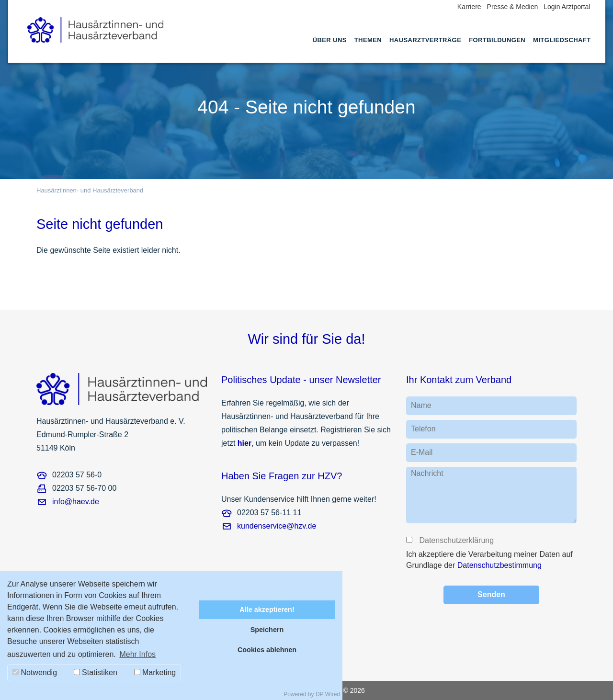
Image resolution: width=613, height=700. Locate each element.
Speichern (267, 630)
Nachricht (427, 473)
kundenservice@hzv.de (277, 526)
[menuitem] (330, 49)
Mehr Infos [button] (137, 654)
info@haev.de (76, 502)
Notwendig (35, 672)
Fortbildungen (497, 40)
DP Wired (328, 694)
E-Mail (422, 452)
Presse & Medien (513, 7)
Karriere (469, 7)
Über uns (330, 40)
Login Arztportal (567, 7)
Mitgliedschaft (562, 40)
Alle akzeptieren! (267, 610)
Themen (368, 40)
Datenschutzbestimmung (499, 565)
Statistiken (96, 672)
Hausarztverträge (425, 40)
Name (421, 405)
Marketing (155, 672)
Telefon (423, 429)
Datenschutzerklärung (456, 540)
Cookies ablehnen (267, 650)
